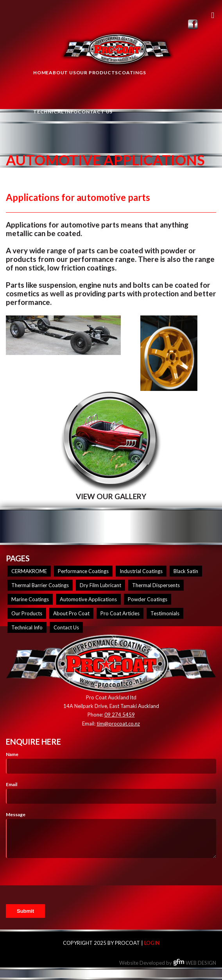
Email (12, 784)
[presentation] (65, 881)
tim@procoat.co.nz (118, 724)
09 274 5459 (120, 715)
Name (12, 754)
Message (16, 814)
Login (152, 943)
